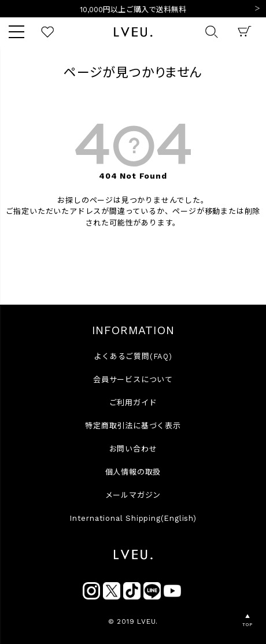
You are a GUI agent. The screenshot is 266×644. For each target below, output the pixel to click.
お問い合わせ (133, 449)
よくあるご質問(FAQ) (133, 356)
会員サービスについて (133, 380)
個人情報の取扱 (133, 472)
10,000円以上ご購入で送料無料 (133, 10)
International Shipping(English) (133, 518)
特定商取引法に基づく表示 (133, 426)
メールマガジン (133, 495)
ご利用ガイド (133, 403)
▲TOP (247, 621)
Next (257, 9)
